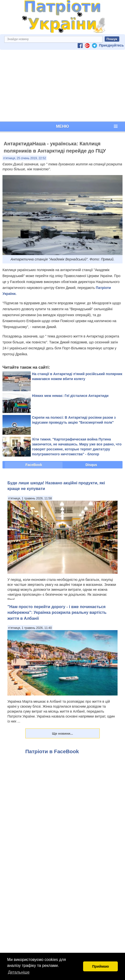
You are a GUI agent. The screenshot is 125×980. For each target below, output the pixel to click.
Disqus (91, 465)
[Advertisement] (62, 86)
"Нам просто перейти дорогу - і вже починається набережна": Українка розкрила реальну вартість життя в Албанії (57, 612)
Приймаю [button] (100, 966)
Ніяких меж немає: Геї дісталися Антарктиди (70, 396)
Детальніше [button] (19, 972)
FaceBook (34, 465)
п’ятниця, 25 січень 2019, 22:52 (25, 158)
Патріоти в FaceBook (52, 751)
